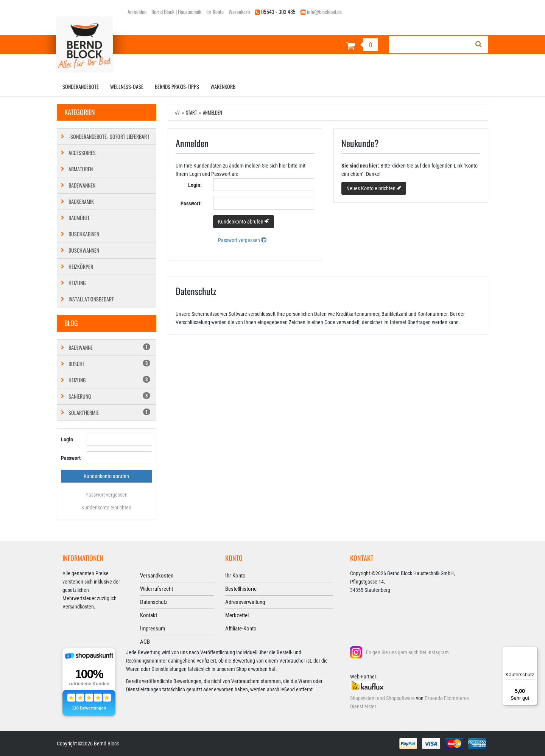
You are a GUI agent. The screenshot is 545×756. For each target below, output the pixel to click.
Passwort (71, 458)
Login (67, 439)
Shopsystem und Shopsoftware (382, 698)
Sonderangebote (81, 86)
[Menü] (533, 651)
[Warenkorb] (328, 46)
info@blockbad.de (324, 12)
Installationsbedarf (91, 299)
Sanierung (109, 396)
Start (191, 112)
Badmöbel (79, 218)
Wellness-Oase (127, 86)
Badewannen (82, 185)
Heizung (77, 283)
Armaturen (81, 169)
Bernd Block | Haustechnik (176, 12)
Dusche (109, 364)
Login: (195, 185)
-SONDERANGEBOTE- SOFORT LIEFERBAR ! (109, 136)
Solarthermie (109, 412)
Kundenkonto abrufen (244, 222)
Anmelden (137, 12)
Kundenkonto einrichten (106, 508)
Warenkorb (239, 12)
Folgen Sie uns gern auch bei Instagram (407, 652)
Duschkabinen (84, 234)
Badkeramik (81, 201)
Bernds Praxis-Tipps (177, 86)
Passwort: (191, 203)
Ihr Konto (215, 12)
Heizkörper (81, 266)
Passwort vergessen (107, 495)
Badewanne (109, 347)
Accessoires (82, 153)
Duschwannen (84, 250)
